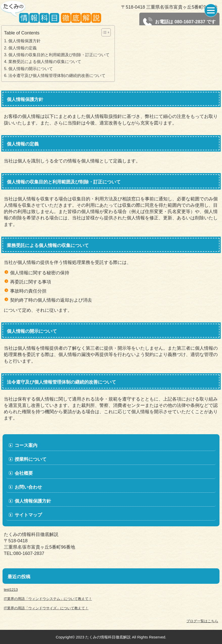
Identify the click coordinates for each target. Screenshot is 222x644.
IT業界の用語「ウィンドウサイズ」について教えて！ (46, 608)
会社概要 (24, 473)
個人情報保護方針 (25, 41)
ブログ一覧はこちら (202, 621)
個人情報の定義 (23, 48)
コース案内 (26, 445)
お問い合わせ (28, 487)
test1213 (11, 590)
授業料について (31, 459)
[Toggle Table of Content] (104, 32)
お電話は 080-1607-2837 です (179, 22)
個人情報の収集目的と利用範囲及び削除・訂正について (59, 55)
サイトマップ (28, 515)
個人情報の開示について (31, 69)
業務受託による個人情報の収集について (45, 61)
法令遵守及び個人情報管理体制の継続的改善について (57, 75)
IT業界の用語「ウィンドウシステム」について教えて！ (48, 599)
